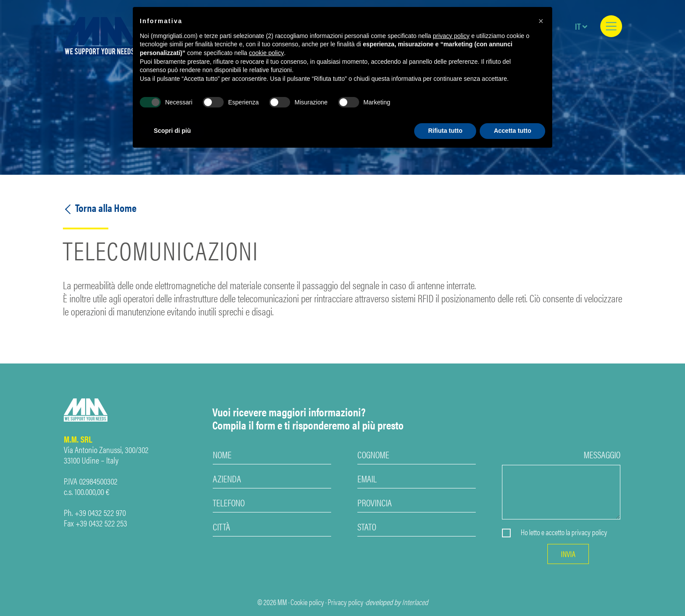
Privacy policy (346, 602)
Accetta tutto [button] (512, 131)
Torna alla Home (100, 208)
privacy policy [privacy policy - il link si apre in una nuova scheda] (451, 36)
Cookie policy (307, 602)
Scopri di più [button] (172, 131)
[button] (541, 21)
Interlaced (415, 602)
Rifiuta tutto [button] (445, 131)
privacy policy (589, 532)
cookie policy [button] (266, 53)
